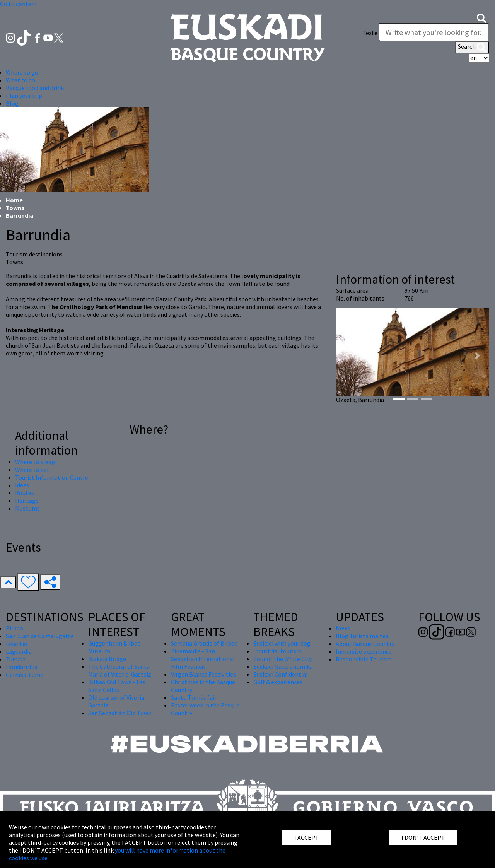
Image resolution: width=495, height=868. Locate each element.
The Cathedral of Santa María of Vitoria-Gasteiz (120, 670)
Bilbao (15, 628)
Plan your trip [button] (24, 96)
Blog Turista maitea (362, 636)
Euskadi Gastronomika (283, 666)
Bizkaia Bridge (107, 659)
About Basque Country (365, 644)
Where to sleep (35, 462)
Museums (27, 508)
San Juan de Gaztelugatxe (40, 636)
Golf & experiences (278, 682)
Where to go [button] (22, 72)
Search (472, 47)
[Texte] (434, 32)
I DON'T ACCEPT (423, 837)
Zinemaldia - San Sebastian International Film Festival (203, 659)
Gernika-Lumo (25, 675)
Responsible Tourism (364, 659)
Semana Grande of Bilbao (204, 643)
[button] (481, 17)
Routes (25, 493)
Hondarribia (22, 667)
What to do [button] (20, 80)
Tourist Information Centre (52, 477)
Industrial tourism (277, 651)
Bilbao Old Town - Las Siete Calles (117, 686)
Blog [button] (12, 103)
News (343, 628)
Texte (370, 33)
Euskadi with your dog (282, 643)
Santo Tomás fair (194, 697)
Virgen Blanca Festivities (203, 674)
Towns (15, 208)
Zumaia (16, 659)
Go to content (19, 4)
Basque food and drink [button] (35, 88)
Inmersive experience (364, 651)
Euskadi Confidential (281, 674)
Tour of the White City (282, 659)
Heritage (27, 501)
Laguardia (19, 651)
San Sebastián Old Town (120, 713)
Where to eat (32, 470)
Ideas (22, 485)
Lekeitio (17, 644)
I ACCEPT (307, 837)
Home (14, 200)
